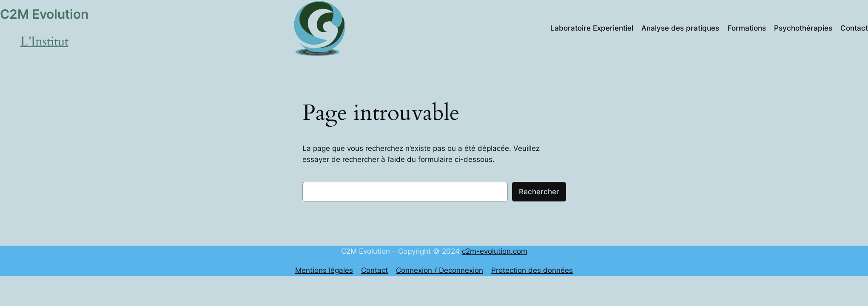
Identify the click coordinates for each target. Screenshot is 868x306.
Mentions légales (324, 270)
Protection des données (532, 270)
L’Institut (44, 42)
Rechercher (539, 192)
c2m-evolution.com (495, 251)
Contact (374, 270)
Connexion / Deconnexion (440, 270)
